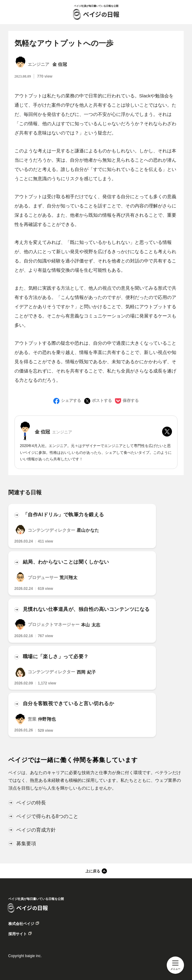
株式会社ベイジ (21, 924)
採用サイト (18, 934)
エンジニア (39, 65)
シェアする (71, 401)
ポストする (102, 401)
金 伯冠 (60, 65)
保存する (131, 401)
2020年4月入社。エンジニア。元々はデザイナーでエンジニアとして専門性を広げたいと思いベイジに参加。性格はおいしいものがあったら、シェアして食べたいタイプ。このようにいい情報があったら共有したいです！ (96, 452)
